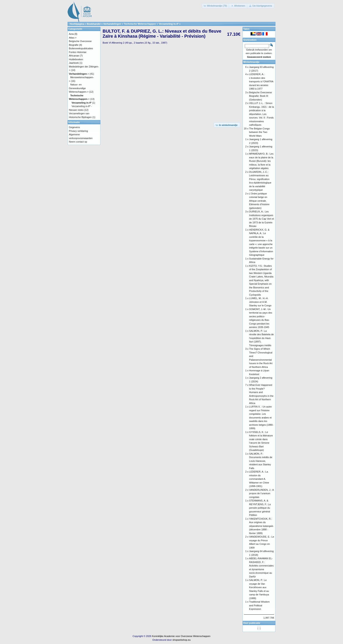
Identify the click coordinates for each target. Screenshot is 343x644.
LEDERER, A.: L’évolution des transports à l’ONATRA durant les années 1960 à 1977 (261, 81)
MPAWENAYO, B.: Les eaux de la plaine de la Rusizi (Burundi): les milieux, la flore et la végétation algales (261, 161)
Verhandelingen (112, 24)
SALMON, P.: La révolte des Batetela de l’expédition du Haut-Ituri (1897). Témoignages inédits (262, 338)
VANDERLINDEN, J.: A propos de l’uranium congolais (261, 493)
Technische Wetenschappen (140, 24)
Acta (71, 34)
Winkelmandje (251, 62)
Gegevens (74, 127)
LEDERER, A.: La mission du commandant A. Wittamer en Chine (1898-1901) (259, 479)
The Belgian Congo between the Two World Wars (259, 132)
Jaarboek (74, 63)
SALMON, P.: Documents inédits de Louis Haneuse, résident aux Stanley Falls (261, 461)
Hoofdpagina (77, 24)
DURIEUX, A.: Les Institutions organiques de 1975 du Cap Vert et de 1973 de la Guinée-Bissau (262, 219)
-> (79, 74)
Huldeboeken (76, 59)
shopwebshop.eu (181, 640)
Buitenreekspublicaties (81, 48)
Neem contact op (78, 142)
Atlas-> (73, 38)
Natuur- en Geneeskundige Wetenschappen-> (79, 88)
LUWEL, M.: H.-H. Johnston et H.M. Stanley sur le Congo (260, 302)
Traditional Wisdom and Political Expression (259, 605)
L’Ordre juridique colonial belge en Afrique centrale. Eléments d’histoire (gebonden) (259, 201)
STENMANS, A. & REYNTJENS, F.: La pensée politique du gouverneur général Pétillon (260, 508)
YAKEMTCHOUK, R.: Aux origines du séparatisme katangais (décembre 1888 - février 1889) (261, 526)
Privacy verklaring (78, 131)
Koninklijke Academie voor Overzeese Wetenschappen (181, 636)
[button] (216, 6)
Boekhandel (94, 24)
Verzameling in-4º (169, 24)
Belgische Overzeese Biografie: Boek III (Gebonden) (261, 96)
